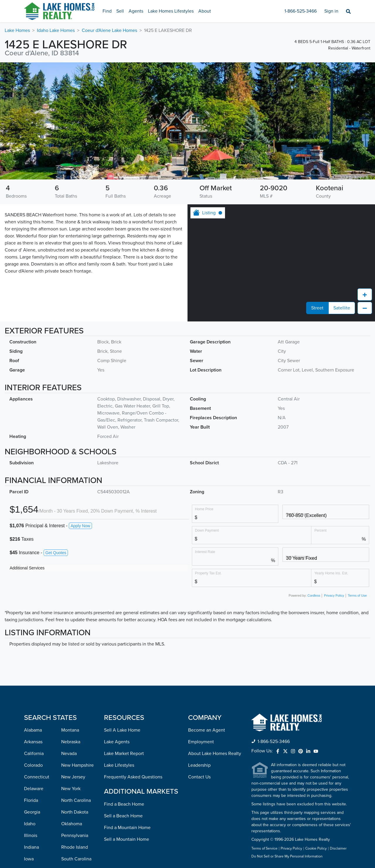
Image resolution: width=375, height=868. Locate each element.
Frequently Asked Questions (133, 672)
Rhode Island (75, 743)
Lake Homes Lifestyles (171, 11)
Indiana (31, 743)
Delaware (34, 684)
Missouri (33, 848)
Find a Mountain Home (127, 723)
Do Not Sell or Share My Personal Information (287, 752)
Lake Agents (117, 637)
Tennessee (72, 766)
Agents (136, 11)
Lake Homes (17, 30)
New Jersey (73, 672)
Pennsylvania (75, 731)
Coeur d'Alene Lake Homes (109, 30)
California (34, 649)
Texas (67, 778)
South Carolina (76, 754)
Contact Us (199, 672)
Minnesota (35, 825)
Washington (73, 825)
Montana (70, 626)
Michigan (33, 813)
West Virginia (75, 836)
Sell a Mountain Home (127, 735)
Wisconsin (72, 848)
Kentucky (34, 766)
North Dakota (75, 708)
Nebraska (71, 637)
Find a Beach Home (124, 700)
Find (107, 11)
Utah (66, 790)
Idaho (30, 719)
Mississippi (35, 836)
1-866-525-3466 (301, 11)
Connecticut (37, 672)
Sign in (331, 11)
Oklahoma (72, 719)
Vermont (70, 801)
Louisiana (34, 778)
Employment (201, 637)
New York (71, 684)
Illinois (31, 731)
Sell (120, 11)
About (205, 11)
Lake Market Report (124, 649)
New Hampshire (77, 661)
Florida (31, 696)
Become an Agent (207, 626)
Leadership (199, 661)
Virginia (69, 813)
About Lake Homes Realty (215, 649)
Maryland (33, 790)
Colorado (33, 661)
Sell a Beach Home (123, 711)
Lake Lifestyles (119, 661)
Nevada (69, 649)
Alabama (33, 626)
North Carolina (76, 696)
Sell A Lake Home (122, 626)
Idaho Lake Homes (56, 30)
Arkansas (33, 637)
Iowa (29, 754)
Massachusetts (39, 801)
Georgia (32, 708)
